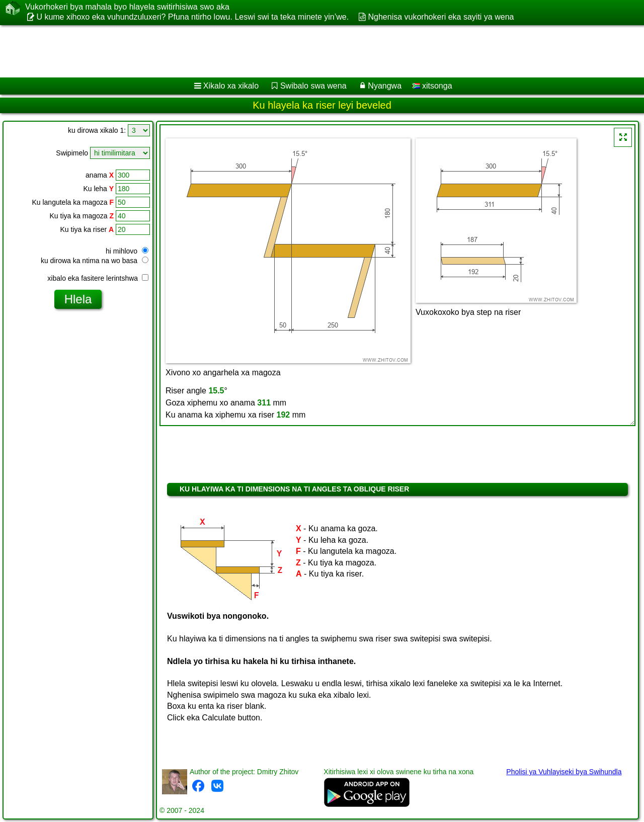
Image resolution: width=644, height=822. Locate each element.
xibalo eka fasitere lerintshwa (98, 278)
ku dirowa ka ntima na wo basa (95, 261)
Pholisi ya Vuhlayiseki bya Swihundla (564, 772)
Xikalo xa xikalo (231, 86)
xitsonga (432, 86)
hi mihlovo (127, 251)
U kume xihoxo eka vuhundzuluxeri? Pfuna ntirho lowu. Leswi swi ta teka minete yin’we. (192, 17)
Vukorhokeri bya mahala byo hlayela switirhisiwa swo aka (127, 7)
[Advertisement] (305, 51)
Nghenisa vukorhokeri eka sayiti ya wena (441, 17)
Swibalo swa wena (313, 86)
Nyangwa (385, 86)
